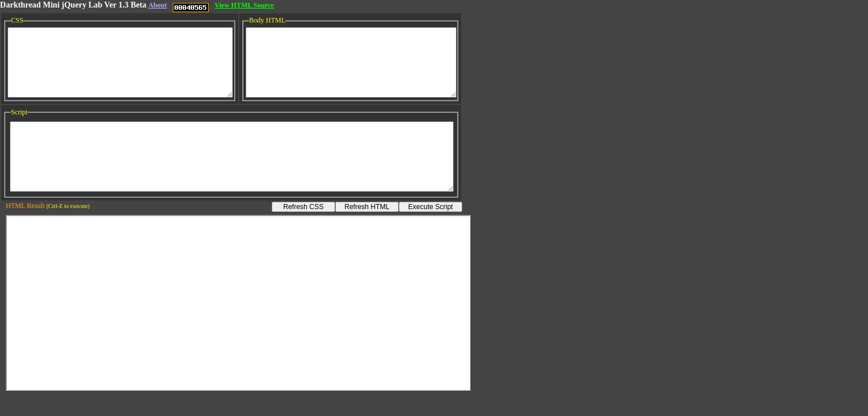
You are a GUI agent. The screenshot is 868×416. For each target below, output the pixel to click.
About (158, 5)
